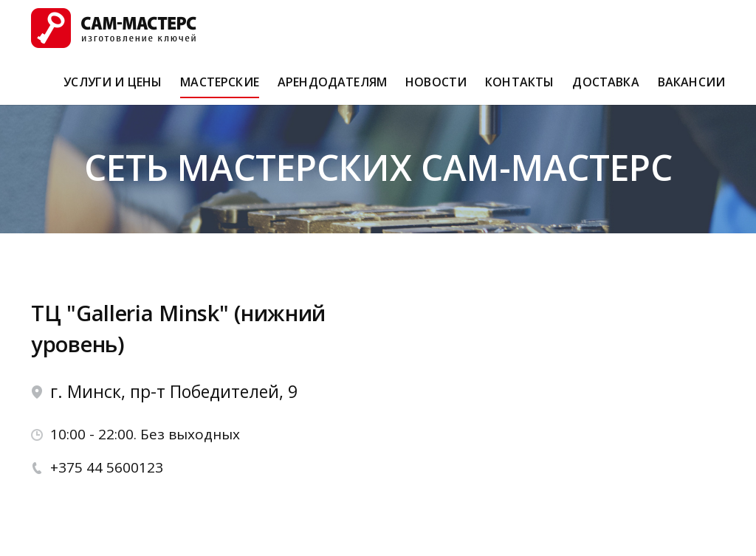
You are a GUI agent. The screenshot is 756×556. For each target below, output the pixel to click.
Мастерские (220, 89)
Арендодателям (332, 89)
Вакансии (691, 89)
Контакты (519, 89)
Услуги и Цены (113, 89)
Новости (436, 89)
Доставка (605, 89)
